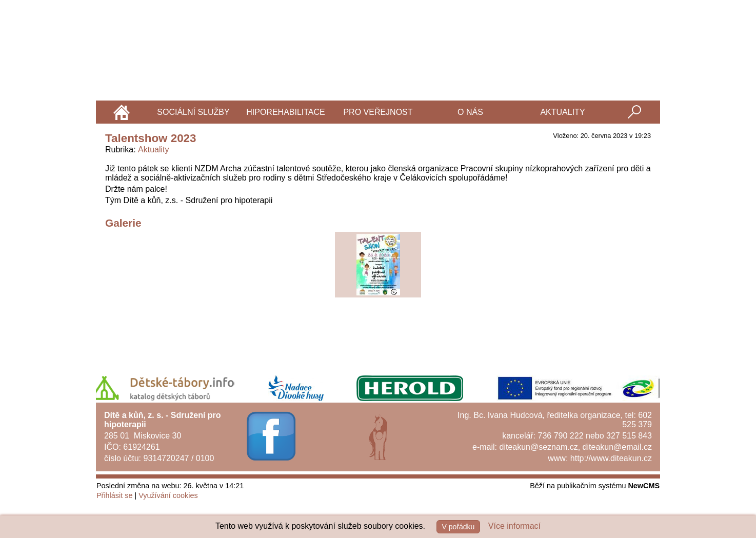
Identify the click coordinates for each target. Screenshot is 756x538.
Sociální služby (193, 112)
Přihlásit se (114, 495)
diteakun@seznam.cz (538, 447)
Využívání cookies (168, 495)
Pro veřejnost (378, 112)
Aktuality (562, 112)
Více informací (514, 526)
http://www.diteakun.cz (611, 458)
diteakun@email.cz (617, 447)
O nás (470, 112)
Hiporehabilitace (286, 112)
